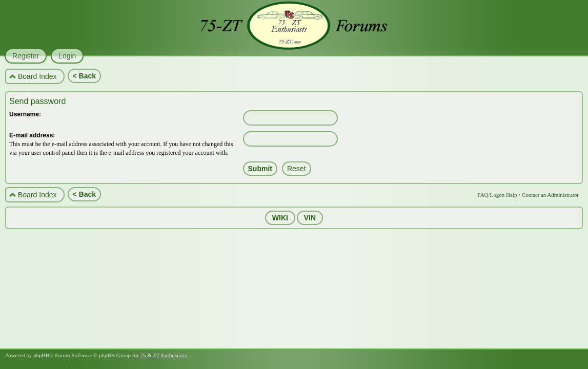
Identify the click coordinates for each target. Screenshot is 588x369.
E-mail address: (32, 135)
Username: (25, 114)
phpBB (41, 355)
